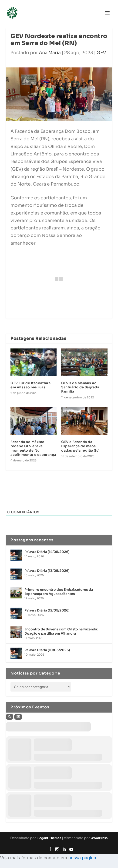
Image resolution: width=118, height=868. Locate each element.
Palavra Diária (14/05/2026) (47, 552)
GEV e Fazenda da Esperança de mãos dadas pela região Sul (80, 446)
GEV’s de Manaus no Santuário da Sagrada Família (80, 387)
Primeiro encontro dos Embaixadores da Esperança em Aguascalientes (59, 592)
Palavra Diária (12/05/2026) (47, 610)
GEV (101, 53)
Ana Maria (50, 53)
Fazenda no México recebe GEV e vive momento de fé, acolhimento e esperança (33, 448)
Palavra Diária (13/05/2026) (47, 571)
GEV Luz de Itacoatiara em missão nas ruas (30, 385)
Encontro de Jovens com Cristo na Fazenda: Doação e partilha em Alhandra (61, 631)
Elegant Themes (49, 838)
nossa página (82, 858)
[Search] (10, 717)
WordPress (99, 838)
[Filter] (18, 717)
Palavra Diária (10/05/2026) (47, 650)
